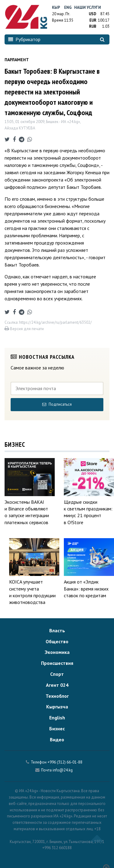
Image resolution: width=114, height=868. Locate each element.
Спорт (57, 674)
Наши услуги (88, 7)
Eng (68, 7)
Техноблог (57, 696)
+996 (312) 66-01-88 (65, 762)
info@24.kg (63, 770)
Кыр (56, 7)
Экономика (57, 652)
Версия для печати (24, 329)
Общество (57, 641)
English (57, 718)
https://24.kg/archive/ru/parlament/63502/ (55, 322)
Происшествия (57, 663)
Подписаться (57, 404)
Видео (57, 739)
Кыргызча (57, 707)
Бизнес (57, 729)
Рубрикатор (24, 39)
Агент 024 (57, 685)
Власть (57, 630)
